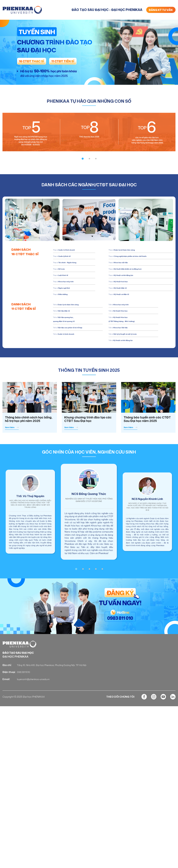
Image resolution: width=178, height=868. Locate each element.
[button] (83, 158)
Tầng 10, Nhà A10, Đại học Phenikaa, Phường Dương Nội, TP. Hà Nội (56, 680)
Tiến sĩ (75, 308)
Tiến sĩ (71, 341)
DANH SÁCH (30, 253)
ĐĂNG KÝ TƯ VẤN (161, 10)
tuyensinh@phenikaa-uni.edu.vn (35, 694)
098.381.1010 (24, 687)
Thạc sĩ (72, 249)
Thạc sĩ (64, 268)
